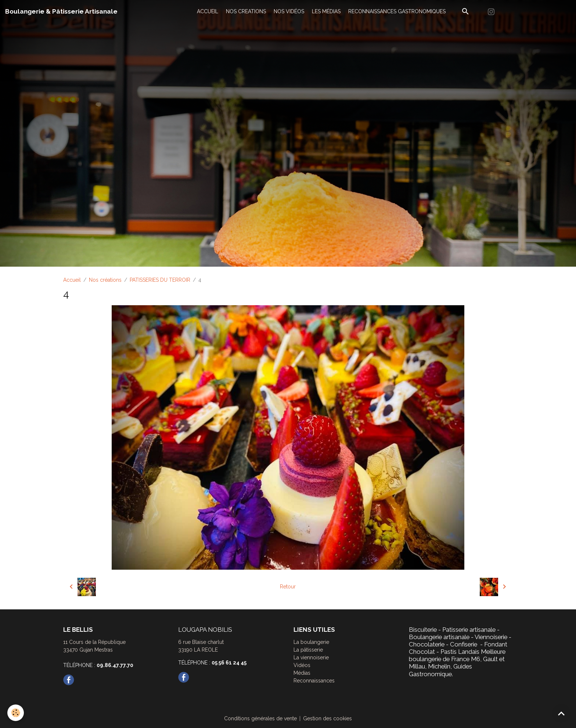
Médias (302, 673)
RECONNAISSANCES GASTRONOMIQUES (397, 11)
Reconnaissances (314, 681)
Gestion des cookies (327, 718)
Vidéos (302, 665)
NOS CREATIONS (246, 11)
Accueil (72, 280)
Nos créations (105, 280)
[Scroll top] (561, 713)
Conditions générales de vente (260, 718)
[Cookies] (16, 713)
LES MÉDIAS (326, 11)
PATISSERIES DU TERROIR (160, 280)
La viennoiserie (311, 657)
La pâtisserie (308, 650)
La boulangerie (311, 642)
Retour (288, 587)
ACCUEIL (208, 11)
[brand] (61, 11)
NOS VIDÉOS (289, 11)
